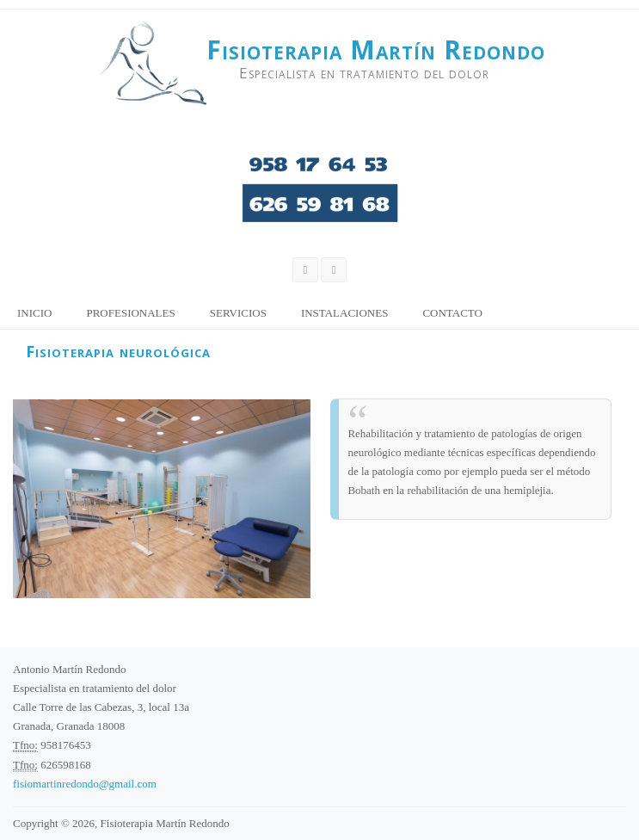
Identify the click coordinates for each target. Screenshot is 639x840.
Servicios (238, 313)
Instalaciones (345, 313)
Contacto (452, 313)
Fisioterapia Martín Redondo (376, 50)
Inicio (34, 313)
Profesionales (130, 313)
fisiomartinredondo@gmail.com (85, 784)
